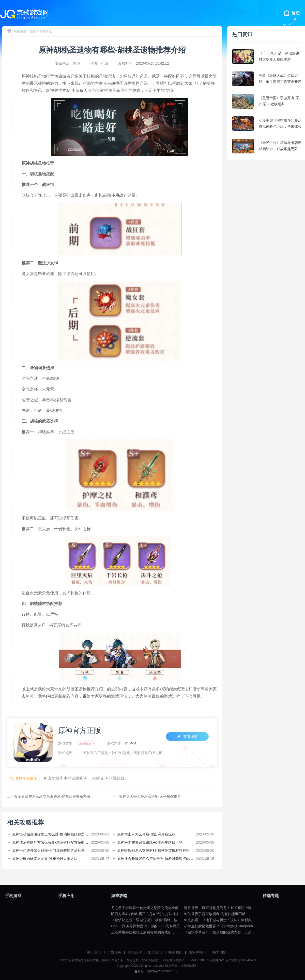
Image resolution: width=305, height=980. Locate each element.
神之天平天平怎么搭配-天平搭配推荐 (147, 796)
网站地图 (219, 952)
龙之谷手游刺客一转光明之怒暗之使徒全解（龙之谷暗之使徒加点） (164, 908)
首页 (33, 31)
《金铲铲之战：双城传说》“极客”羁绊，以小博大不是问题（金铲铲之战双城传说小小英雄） (183, 920)
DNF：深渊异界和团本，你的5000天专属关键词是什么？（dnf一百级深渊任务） (174, 926)
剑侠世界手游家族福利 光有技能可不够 (215, 914)
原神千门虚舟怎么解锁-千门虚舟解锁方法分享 (48, 851)
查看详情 (187, 737)
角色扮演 (85, 743)
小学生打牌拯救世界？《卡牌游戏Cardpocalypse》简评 (228, 926)
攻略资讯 (46, 31)
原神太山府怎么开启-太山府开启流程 (146, 834)
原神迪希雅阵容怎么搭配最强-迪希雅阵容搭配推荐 (155, 859)
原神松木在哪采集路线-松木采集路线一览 (150, 842)
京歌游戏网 (188, 966)
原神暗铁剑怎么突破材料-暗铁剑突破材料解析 (153, 851)
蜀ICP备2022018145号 (163, 971)
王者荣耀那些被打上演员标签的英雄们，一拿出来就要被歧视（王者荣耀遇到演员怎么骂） (182, 932)
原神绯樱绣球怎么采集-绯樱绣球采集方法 (45, 859)
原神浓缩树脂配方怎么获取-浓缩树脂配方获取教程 (50, 842)
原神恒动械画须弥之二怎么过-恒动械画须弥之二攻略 (50, 834)
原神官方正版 (80, 731)
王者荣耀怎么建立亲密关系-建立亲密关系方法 (49, 796)
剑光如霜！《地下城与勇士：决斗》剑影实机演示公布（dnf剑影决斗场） (242, 920)
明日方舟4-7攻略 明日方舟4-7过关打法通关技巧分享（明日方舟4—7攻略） (170, 914)
